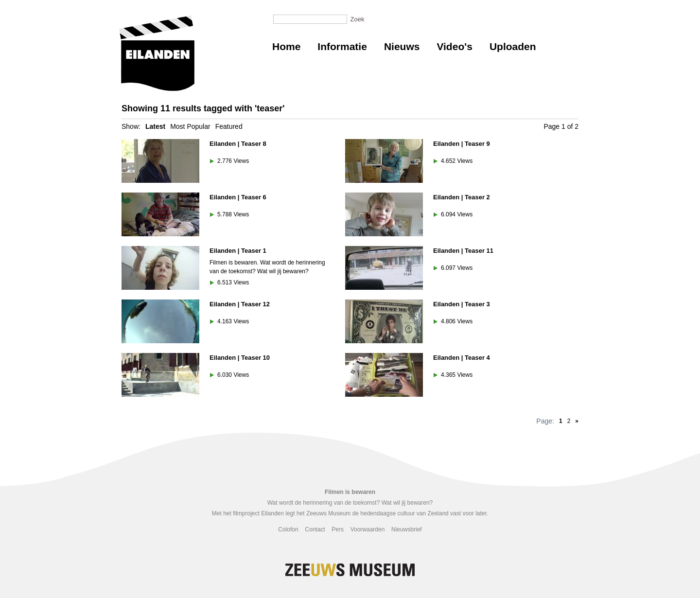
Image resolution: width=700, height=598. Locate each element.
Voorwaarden (368, 529)
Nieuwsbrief (407, 529)
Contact (315, 529)
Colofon (288, 529)
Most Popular (190, 126)
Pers (338, 529)
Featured (229, 126)
